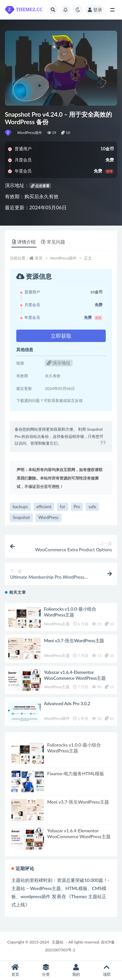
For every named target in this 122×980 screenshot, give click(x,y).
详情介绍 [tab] (24, 242)
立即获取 (61, 336)
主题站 (58, 942)
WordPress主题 (57, 624)
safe (92, 507)
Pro (77, 507)
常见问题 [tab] (53, 242)
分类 (46, 970)
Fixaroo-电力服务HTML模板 (76, 773)
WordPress (48, 517)
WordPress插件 (30, 133)
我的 (76, 970)
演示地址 (59, 363)
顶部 (107, 970)
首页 (39, 258)
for (62, 507)
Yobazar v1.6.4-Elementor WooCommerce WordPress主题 (75, 675)
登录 (95, 10)
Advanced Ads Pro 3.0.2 (67, 703)
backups (20, 507)
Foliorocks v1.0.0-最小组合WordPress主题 (70, 612)
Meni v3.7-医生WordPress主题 (74, 640)
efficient (44, 507)
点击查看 (40, 186)
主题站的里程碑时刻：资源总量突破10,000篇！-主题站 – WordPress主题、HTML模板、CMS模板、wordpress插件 (60, 888)
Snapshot (21, 517)
